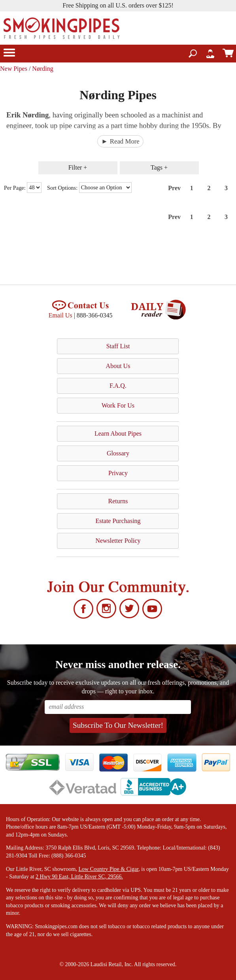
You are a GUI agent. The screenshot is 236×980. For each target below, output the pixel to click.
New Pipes (14, 69)
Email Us (60, 315)
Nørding (42, 69)
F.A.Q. (118, 386)
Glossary (118, 453)
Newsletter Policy (118, 541)
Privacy (118, 473)
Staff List (118, 346)
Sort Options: (63, 187)
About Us (118, 366)
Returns (118, 501)
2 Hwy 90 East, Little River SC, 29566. (79, 877)
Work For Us (118, 405)
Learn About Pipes (118, 433)
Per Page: (15, 187)
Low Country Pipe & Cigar (108, 869)
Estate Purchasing (118, 521)
